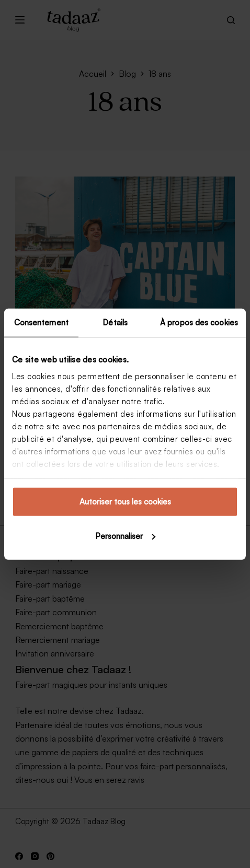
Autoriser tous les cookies (125, 502)
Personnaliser (125, 536)
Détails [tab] (115, 322)
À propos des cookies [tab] (199, 322)
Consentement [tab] (41, 322)
